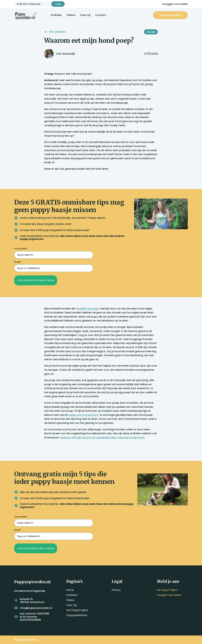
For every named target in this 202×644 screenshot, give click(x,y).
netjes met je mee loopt (83, 415)
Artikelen (56, 15)
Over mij (85, 15)
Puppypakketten (77, 615)
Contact (101, 15)
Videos (71, 15)
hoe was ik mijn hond (131, 438)
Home (70, 590)
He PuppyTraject (167, 590)
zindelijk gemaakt (88, 309)
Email (18, 262)
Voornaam (21, 249)
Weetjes (151, 32)
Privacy (116, 590)
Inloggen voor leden (175, 4)
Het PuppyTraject (77, 610)
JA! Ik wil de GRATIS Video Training (36, 280)
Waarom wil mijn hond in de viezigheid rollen (88, 438)
